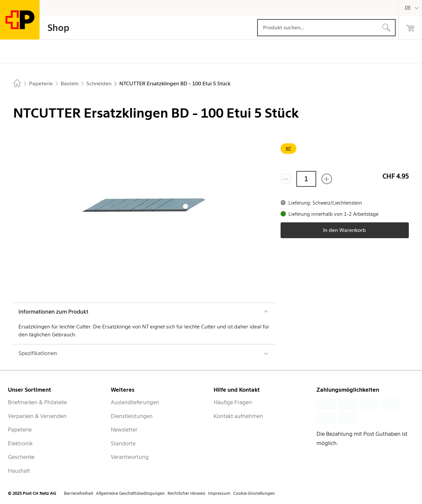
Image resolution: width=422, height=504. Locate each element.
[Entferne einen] (286, 179)
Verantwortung (130, 457)
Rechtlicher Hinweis (186, 493)
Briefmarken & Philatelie (37, 402)
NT (288, 148)
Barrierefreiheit (79, 493)
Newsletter (124, 430)
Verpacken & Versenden (37, 416)
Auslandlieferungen (135, 402)
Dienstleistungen (132, 416)
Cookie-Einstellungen (254, 493)
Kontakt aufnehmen (238, 416)
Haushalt (19, 471)
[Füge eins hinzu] (327, 179)
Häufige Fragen (233, 402)
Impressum (219, 493)
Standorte (123, 443)
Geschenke (21, 457)
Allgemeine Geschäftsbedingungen (130, 493)
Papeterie (20, 430)
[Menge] (306, 179)
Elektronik (20, 443)
